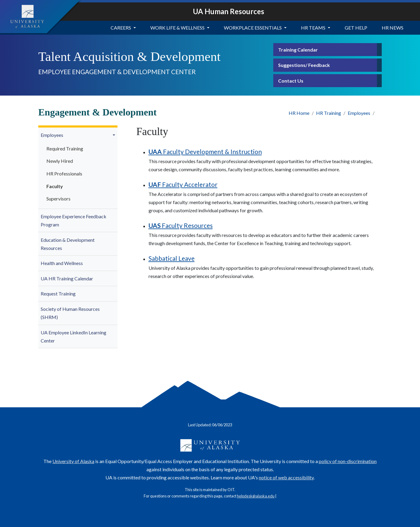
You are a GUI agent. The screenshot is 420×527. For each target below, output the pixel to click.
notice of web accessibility (286, 477)
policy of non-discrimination (348, 461)
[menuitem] (78, 168)
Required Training (65, 148)
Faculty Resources (181, 225)
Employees (359, 113)
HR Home (299, 113)
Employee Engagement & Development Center (117, 72)
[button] (115, 135)
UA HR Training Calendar (67, 278)
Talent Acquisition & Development (129, 57)
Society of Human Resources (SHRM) (70, 313)
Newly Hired (60, 161)
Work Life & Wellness (177, 28)
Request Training (58, 293)
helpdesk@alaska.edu (256, 496)
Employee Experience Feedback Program (74, 220)
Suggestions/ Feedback (304, 65)
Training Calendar (298, 50)
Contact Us (291, 81)
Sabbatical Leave (172, 258)
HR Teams (313, 28)
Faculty (55, 186)
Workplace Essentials (253, 28)
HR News (393, 28)
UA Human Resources (229, 11)
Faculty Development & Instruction (205, 151)
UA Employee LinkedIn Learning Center (74, 336)
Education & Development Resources (68, 244)
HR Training (329, 113)
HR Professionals (64, 174)
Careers (121, 28)
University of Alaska (73, 461)
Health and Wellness (62, 263)
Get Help (356, 28)
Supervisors (58, 199)
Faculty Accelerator (183, 184)
